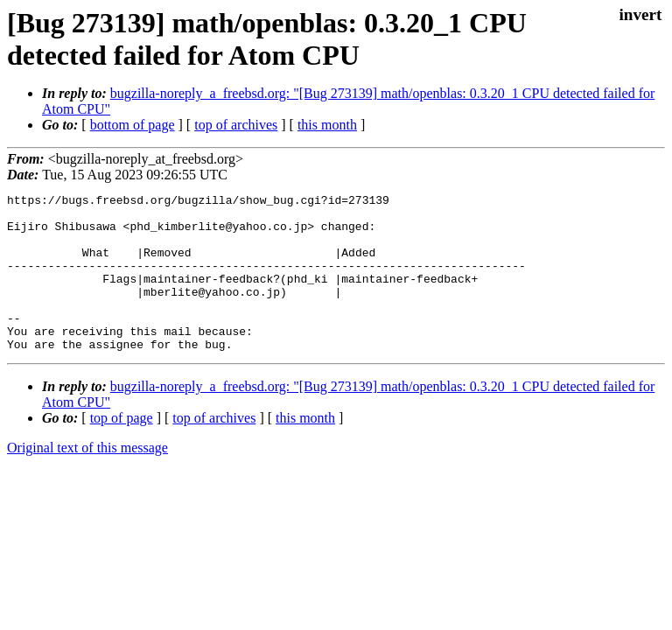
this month (327, 125)
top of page (122, 449)
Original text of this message (87, 479)
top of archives (236, 125)
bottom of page (133, 125)
